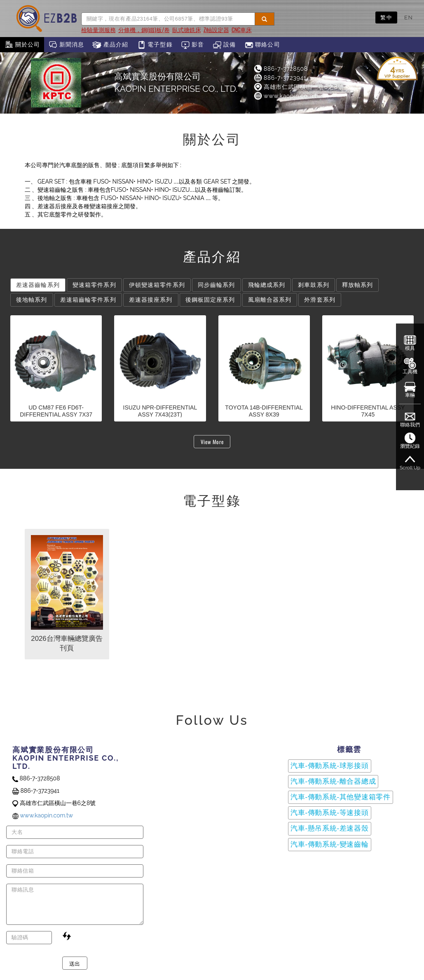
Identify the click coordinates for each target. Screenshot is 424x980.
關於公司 (22, 45)
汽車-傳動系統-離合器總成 (333, 781)
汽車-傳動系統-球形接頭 (330, 766)
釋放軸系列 (358, 285)
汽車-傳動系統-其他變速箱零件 (341, 797)
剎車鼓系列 (314, 285)
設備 (224, 45)
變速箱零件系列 (94, 285)
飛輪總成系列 (267, 285)
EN (409, 17)
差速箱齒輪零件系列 (88, 300)
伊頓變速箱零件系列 (157, 285)
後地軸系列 (32, 300)
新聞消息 (66, 45)
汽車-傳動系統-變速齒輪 (330, 844)
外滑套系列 (320, 300)
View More (212, 442)
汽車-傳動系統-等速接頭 (330, 813)
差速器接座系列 (151, 300)
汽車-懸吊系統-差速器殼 (330, 828)
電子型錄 (155, 45)
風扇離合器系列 (270, 300)
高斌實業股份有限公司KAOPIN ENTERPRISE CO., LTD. (176, 83)
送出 (75, 963)
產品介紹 (110, 45)
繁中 (386, 17)
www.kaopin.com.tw (287, 96)
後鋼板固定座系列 (210, 300)
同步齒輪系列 (217, 285)
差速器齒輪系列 (38, 285)
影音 (193, 45)
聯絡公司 (262, 45)
